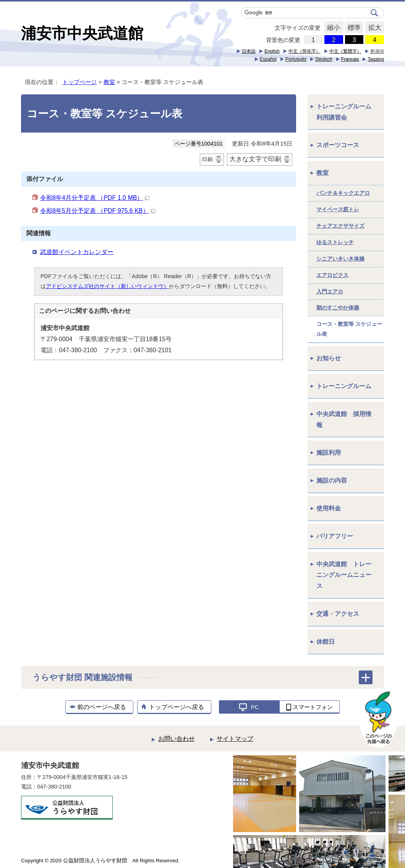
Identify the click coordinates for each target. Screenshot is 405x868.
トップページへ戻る (177, 707)
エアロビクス (332, 275)
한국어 (377, 51)
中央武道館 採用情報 (344, 419)
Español (268, 59)
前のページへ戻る (102, 707)
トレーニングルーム (344, 386)
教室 (109, 82)
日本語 (249, 51)
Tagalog (376, 59)
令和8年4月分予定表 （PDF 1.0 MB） (95, 198)
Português (296, 59)
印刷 (207, 159)
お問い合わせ (177, 739)
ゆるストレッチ (335, 242)
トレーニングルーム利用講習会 (344, 112)
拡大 (373, 28)
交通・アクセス (338, 614)
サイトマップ (235, 739)
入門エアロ (330, 291)
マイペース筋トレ (338, 209)
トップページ (79, 82)
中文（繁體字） (345, 51)
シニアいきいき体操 (340, 259)
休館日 (326, 642)
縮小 (332, 28)
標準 (353, 28)
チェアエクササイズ (340, 226)
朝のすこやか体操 (338, 308)
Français (350, 59)
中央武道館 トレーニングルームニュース (344, 575)
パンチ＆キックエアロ (343, 193)
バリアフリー (335, 536)
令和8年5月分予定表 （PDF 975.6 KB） (98, 211)
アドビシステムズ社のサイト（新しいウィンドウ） (107, 286)
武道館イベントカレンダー (77, 252)
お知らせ (329, 358)
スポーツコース (338, 145)
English (272, 51)
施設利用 (329, 453)
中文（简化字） (305, 51)
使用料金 (329, 508)
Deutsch (324, 59)
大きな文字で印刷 (255, 159)
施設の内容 (332, 480)
